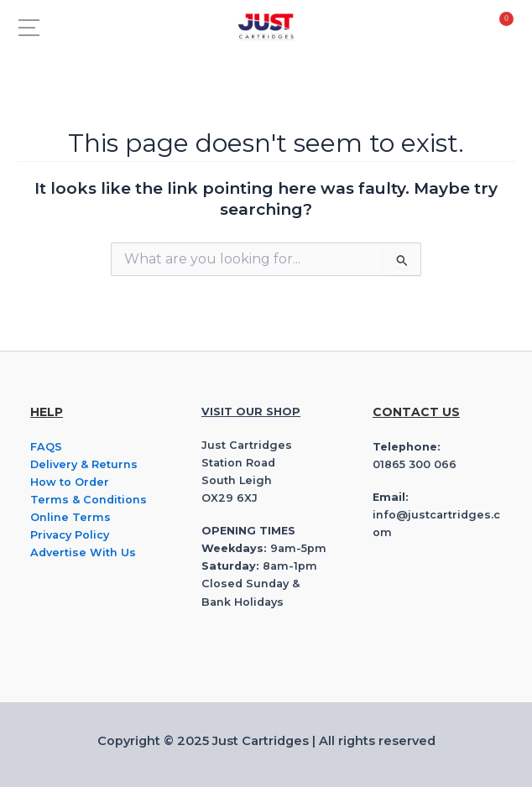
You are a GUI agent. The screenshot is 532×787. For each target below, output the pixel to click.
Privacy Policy (70, 535)
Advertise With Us (83, 552)
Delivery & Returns (84, 464)
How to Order (70, 482)
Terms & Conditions (89, 500)
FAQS (46, 447)
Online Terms (70, 517)
